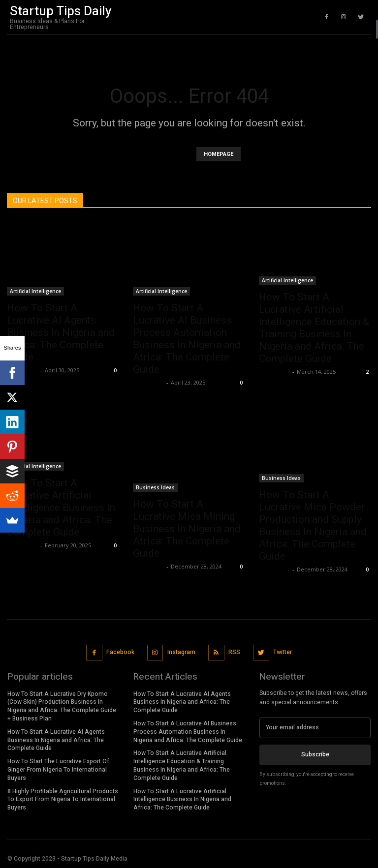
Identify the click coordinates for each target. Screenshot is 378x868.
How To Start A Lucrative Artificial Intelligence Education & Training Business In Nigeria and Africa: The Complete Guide (314, 328)
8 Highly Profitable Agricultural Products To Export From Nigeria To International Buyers (63, 799)
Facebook (121, 652)
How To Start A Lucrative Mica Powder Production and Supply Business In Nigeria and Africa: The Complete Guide (313, 525)
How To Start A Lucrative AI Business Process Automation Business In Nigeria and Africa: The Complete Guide (187, 339)
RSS (234, 652)
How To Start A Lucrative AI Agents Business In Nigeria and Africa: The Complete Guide (61, 332)
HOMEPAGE (219, 154)
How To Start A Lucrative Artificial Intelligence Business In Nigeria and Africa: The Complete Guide (61, 508)
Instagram (181, 652)
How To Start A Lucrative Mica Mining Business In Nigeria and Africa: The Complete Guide (187, 529)
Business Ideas (155, 487)
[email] (315, 727)
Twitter (282, 652)
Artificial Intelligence (35, 291)
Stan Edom (148, 382)
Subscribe (315, 754)
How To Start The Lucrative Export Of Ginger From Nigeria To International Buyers (58, 769)
